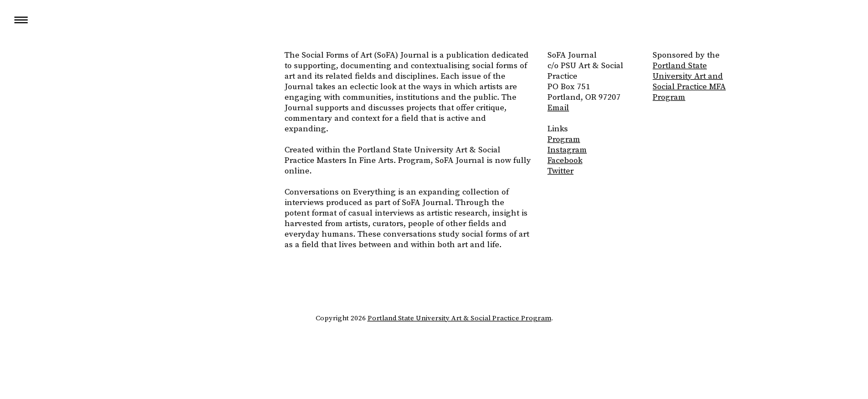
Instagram (567, 150)
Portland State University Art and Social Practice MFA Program (689, 81)
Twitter (560, 171)
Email (558, 108)
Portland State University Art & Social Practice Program (459, 318)
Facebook (565, 160)
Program (564, 139)
